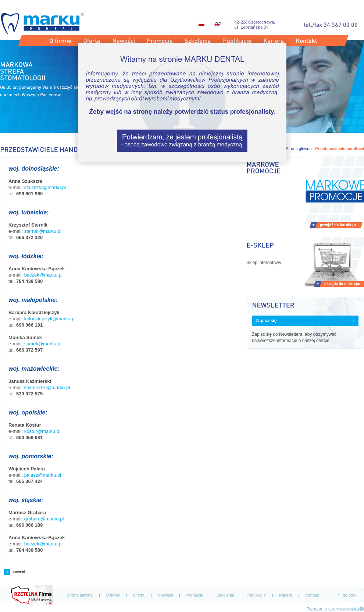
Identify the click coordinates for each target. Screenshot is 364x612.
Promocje (195, 595)
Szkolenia (225, 595)
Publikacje (257, 595)
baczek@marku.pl (43, 275)
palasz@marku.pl (43, 475)
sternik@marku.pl (43, 231)
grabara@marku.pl (44, 519)
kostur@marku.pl (42, 431)
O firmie (113, 595)
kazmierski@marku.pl (47, 387)
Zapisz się (266, 321)
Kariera (286, 595)
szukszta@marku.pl (45, 187)
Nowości (165, 595)
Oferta (139, 595)
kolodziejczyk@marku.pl (50, 319)
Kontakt (312, 595)
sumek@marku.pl (43, 344)
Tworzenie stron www (328, 609)
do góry (349, 595)
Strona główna (80, 595)
